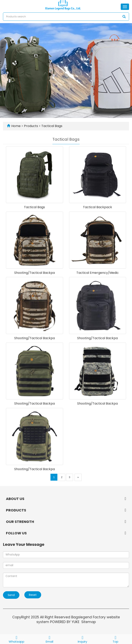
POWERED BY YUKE (65, 622)
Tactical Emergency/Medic (98, 273)
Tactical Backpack (97, 207)
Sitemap (89, 622)
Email (50, 639)
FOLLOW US (16, 533)
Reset (33, 595)
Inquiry (83, 639)
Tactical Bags (51, 126)
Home (16, 126)
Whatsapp (17, 639)
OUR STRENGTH (20, 522)
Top (115, 639)
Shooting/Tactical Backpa (35, 273)
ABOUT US (15, 499)
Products (31, 126)
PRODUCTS (16, 510)
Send (11, 595)
